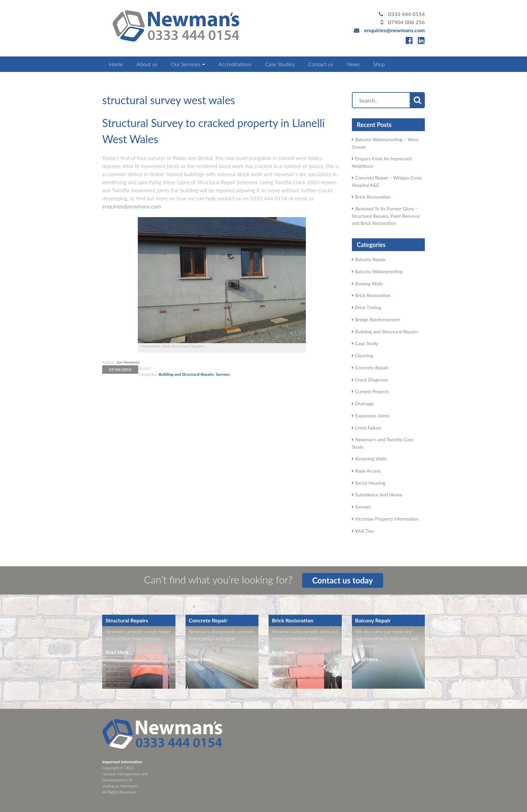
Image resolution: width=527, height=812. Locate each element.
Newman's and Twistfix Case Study (383, 443)
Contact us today (343, 580)
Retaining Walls (371, 459)
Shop (379, 64)
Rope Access (368, 471)
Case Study (367, 343)
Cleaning (364, 355)
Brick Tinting (368, 307)
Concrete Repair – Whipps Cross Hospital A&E (387, 181)
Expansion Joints (372, 416)
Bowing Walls (369, 283)
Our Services (188, 64)
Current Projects (372, 391)
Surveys (223, 374)
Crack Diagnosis (372, 380)
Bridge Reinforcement (378, 319)
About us (147, 64)
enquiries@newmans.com (394, 30)
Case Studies (280, 64)
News (353, 64)
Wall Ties (364, 531)
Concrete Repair (372, 368)
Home (116, 64)
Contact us (320, 64)
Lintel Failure (368, 428)
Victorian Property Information (387, 519)
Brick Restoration (373, 197)
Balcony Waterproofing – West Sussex (385, 143)
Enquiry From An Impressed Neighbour (382, 162)
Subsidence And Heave (379, 495)
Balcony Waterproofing (379, 271)
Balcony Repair (371, 259)
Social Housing (370, 483)
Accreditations (235, 64)
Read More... (119, 652)
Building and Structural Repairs (186, 374)
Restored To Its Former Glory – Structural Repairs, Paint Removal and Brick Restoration (386, 216)
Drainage (364, 403)
